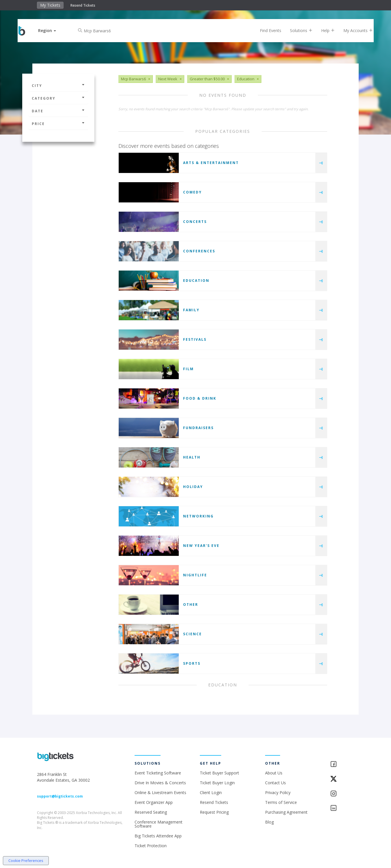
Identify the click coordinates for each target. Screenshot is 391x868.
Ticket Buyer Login (217, 783)
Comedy (192, 192)
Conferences (199, 251)
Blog (269, 822)
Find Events (266, 30)
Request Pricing (214, 812)
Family (191, 310)
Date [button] (58, 111)
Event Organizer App (154, 802)
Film (188, 369)
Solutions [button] (297, 30)
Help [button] (323, 30)
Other (191, 605)
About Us (274, 773)
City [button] (58, 86)
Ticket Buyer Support (219, 773)
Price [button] (58, 124)
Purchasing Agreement (286, 812)
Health (192, 457)
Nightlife (195, 575)
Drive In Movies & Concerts (160, 783)
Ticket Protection (151, 846)
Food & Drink (200, 398)
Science (192, 634)
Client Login (211, 792)
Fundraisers (198, 428)
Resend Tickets (83, 5)
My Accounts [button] (353, 30)
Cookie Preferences (26, 860)
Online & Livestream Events (160, 792)
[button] (52, 30)
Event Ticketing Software (158, 773)
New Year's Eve (201, 546)
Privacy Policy (278, 792)
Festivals (195, 339)
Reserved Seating (151, 812)
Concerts (195, 222)
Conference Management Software (159, 824)
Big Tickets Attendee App (158, 836)
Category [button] (58, 98)
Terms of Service (281, 802)
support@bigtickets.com (60, 796)
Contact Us (275, 783)
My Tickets (50, 5)
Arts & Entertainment (211, 163)
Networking (198, 516)
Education (196, 281)
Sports (192, 663)
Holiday (193, 487)
